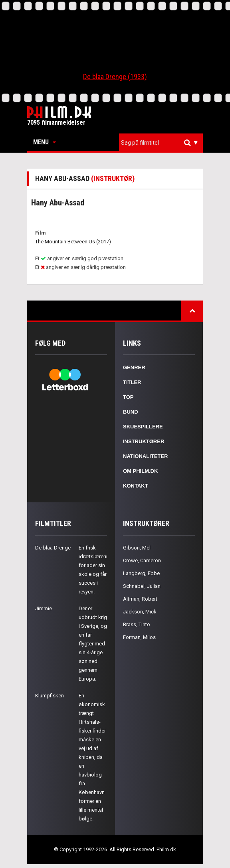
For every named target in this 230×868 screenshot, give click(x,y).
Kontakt (136, 486)
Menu (45, 142)
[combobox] (161, 143)
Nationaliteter (145, 456)
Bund (131, 412)
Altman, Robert (140, 599)
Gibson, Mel (137, 548)
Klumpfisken (50, 696)
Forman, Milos (139, 637)
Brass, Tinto (137, 624)
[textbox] (163, 143)
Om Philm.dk (140, 471)
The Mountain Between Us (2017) (73, 242)
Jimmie (44, 608)
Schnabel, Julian (142, 586)
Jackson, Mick (140, 612)
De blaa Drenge (53, 548)
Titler (132, 382)
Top (128, 397)
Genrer (134, 367)
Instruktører (144, 441)
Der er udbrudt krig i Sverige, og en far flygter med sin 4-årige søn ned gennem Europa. (93, 644)
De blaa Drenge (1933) (115, 77)
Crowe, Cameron (142, 560)
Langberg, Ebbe (141, 573)
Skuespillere (143, 427)
